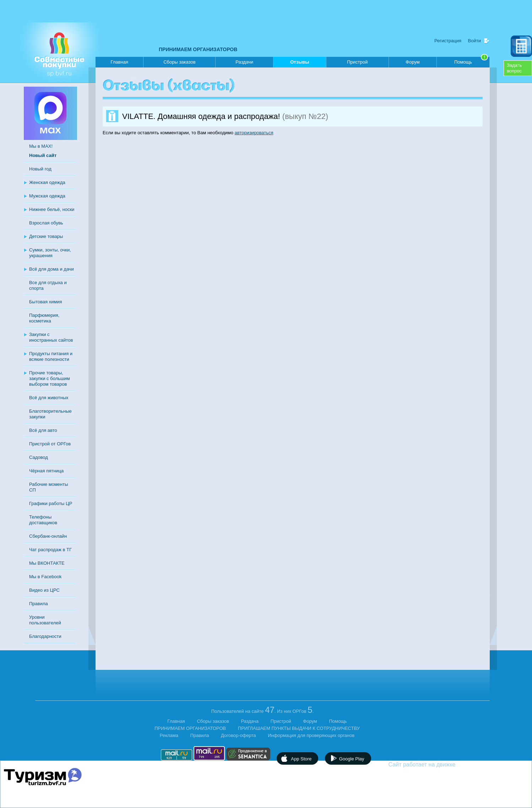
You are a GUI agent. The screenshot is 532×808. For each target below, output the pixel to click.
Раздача (250, 721)
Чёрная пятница (46, 471)
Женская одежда (47, 182)
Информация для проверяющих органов (311, 735)
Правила (39, 604)
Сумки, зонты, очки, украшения (50, 253)
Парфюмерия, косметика (44, 318)
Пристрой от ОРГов (50, 444)
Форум (413, 62)
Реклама (169, 735)
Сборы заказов (179, 62)
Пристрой (357, 62)
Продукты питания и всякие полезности (51, 356)
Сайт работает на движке (437, 764)
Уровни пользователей (45, 620)
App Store (301, 759)
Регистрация (448, 41)
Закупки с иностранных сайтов (51, 337)
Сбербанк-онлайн (48, 536)
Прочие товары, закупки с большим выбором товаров (50, 378)
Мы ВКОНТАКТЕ (47, 563)
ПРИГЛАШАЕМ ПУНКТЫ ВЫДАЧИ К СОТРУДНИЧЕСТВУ (299, 728)
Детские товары (46, 236)
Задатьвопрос (514, 68)
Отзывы (300, 63)
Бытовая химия (46, 302)
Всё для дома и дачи (51, 269)
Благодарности (45, 636)
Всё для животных (49, 398)
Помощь (471, 61)
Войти (474, 41)
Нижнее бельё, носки (52, 209)
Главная (119, 62)
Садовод (39, 457)
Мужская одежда (47, 196)
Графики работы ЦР (51, 503)
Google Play (352, 759)
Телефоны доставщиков (43, 520)
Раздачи (244, 62)
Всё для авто (43, 430)
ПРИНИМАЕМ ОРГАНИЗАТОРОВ (198, 49)
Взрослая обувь (46, 223)
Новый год (40, 169)
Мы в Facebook (45, 577)
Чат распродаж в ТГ (50, 550)
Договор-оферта (238, 735)
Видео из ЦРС (44, 590)
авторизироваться (254, 133)
